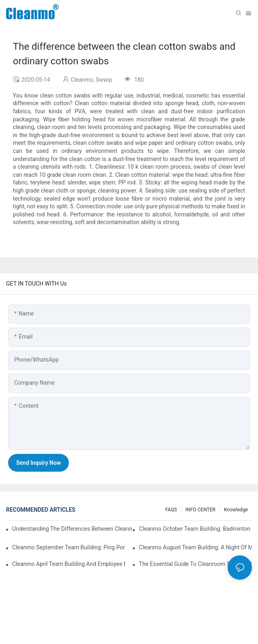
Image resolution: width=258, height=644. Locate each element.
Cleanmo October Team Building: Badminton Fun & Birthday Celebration (195, 529)
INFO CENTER (200, 510)
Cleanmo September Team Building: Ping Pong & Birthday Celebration (69, 547)
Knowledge (236, 510)
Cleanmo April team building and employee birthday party (69, 564)
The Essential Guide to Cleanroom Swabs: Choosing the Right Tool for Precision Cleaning (195, 564)
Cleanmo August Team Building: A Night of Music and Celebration (195, 547)
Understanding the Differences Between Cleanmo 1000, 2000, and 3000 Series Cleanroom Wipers (72, 529)
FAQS (171, 510)
